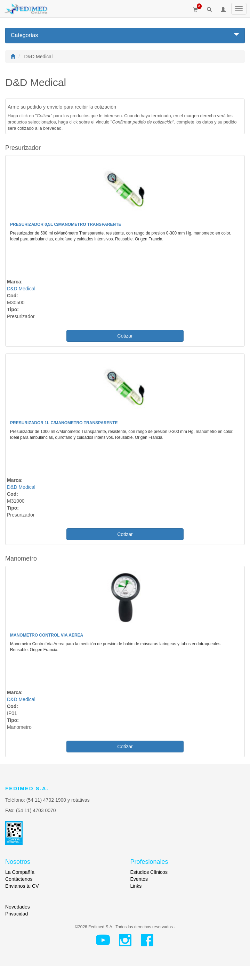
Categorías (125, 35)
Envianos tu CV (22, 886)
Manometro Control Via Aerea (47, 635)
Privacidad (17, 914)
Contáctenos (19, 879)
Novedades (18, 907)
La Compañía (20, 872)
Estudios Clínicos (149, 872)
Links (136, 886)
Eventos (139, 879)
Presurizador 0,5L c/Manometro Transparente (66, 224)
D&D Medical (21, 289)
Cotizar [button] (125, 336)
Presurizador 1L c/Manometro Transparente (64, 423)
